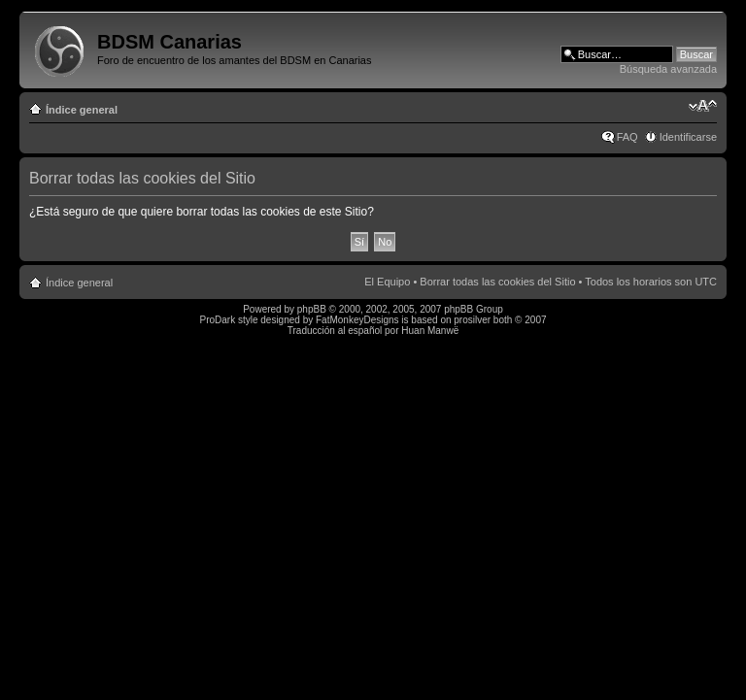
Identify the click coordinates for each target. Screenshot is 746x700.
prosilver (472, 320)
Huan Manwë (430, 331)
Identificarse (688, 137)
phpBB (312, 309)
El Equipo (387, 282)
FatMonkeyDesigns (357, 320)
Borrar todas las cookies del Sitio (497, 282)
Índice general (82, 110)
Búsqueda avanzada (668, 69)
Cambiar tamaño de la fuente (703, 106)
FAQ (627, 137)
